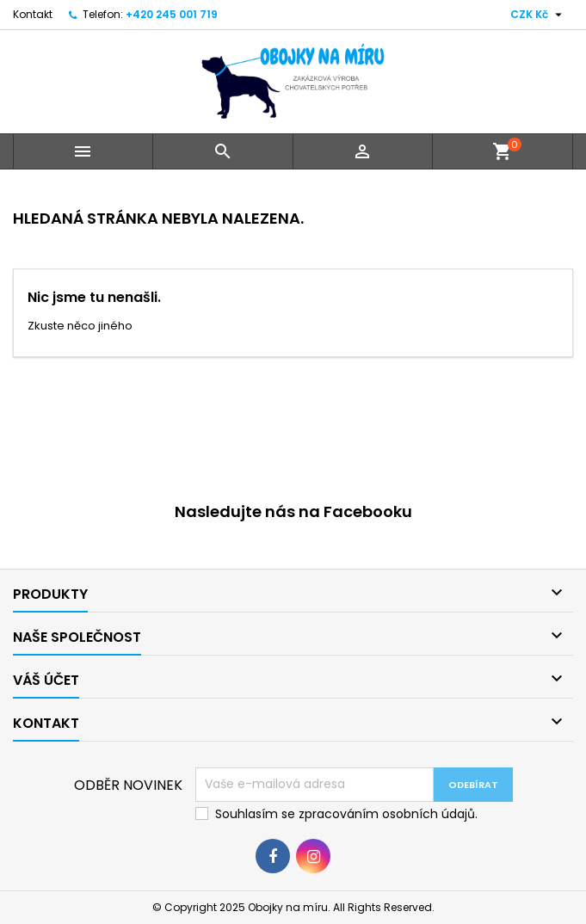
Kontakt (33, 14)
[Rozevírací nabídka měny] (538, 15)
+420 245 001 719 (172, 14)
